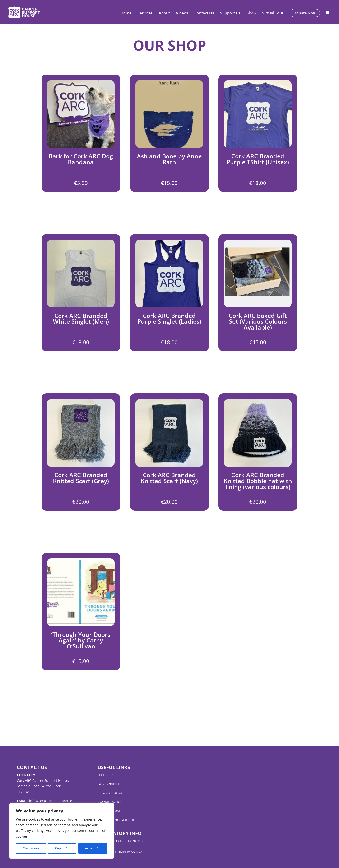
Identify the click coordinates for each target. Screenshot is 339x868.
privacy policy (110, 793)
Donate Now (305, 13)
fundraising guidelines (118, 820)
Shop (251, 14)
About (164, 14)
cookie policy (110, 802)
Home (126, 14)
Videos (182, 14)
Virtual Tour (273, 14)
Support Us (230, 14)
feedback (106, 775)
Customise (31, 848)
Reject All (62, 848)
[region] (62, 831)
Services (145, 14)
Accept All (93, 848)
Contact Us (204, 14)
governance (109, 784)
